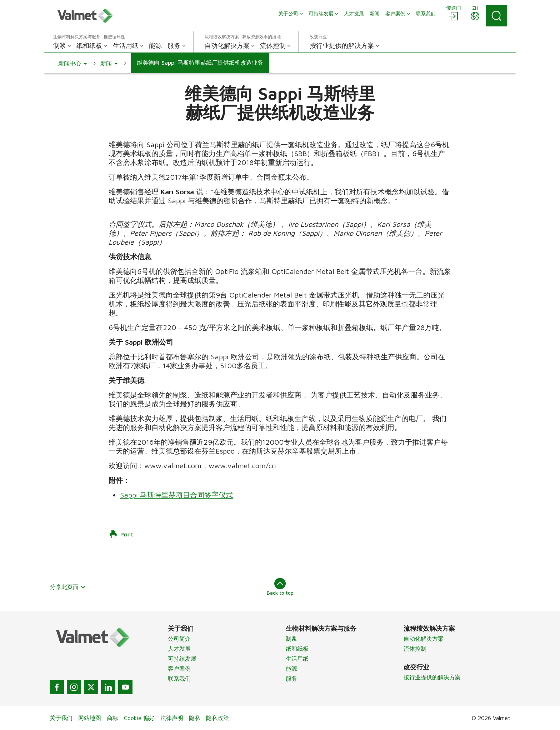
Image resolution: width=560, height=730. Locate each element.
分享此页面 (68, 587)
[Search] (496, 16)
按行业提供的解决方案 (432, 677)
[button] (72, 63)
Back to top (280, 587)
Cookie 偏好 (139, 718)
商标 (112, 718)
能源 (291, 669)
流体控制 (415, 649)
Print (121, 534)
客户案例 (179, 669)
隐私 (195, 718)
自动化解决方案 (424, 639)
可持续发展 (182, 659)
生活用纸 (297, 659)
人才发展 (179, 649)
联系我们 (179, 679)
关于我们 (61, 718)
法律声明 (172, 718)
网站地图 (90, 718)
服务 (291, 679)
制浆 (291, 639)
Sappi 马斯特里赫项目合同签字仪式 (176, 495)
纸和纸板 (297, 649)
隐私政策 (217, 718)
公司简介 (179, 639)
